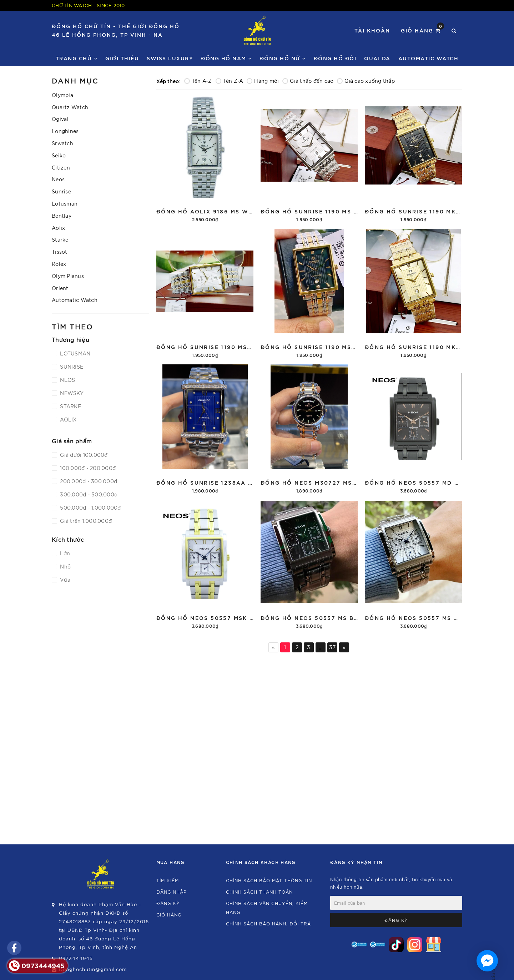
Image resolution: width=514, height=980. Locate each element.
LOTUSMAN (74, 353)
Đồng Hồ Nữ (283, 58)
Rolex (59, 264)
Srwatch (62, 143)
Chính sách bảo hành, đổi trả (268, 923)
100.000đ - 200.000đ (87, 468)
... (321, 647)
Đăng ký (168, 903)
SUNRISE (71, 367)
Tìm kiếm (168, 880)
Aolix (58, 228)
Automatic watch (429, 58)
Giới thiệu (122, 58)
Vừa (64, 580)
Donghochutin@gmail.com (93, 969)
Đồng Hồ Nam (226, 58)
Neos (58, 179)
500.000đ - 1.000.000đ (90, 507)
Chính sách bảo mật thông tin (269, 880)
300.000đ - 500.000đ (88, 494)
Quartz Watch (70, 107)
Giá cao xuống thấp (366, 81)
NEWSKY (71, 393)
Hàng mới (263, 81)
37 (332, 647)
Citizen (61, 167)
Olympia (62, 95)
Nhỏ (65, 566)
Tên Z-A (230, 81)
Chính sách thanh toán (259, 892)
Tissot (60, 252)
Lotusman (65, 203)
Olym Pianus (68, 276)
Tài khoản (372, 30)
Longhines (65, 131)
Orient (60, 288)
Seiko (59, 155)
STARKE (70, 406)
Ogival (60, 119)
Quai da (377, 58)
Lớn (64, 553)
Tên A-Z (198, 81)
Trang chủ (77, 58)
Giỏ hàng (422, 30)
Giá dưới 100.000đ (83, 455)
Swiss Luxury (170, 58)
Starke (60, 239)
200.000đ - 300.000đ (88, 481)
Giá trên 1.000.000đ (85, 521)
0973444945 (76, 958)
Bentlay (62, 216)
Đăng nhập (172, 892)
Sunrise (61, 191)
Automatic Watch (75, 300)
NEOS (67, 380)
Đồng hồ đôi (335, 58)
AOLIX (68, 419)
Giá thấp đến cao (308, 81)
